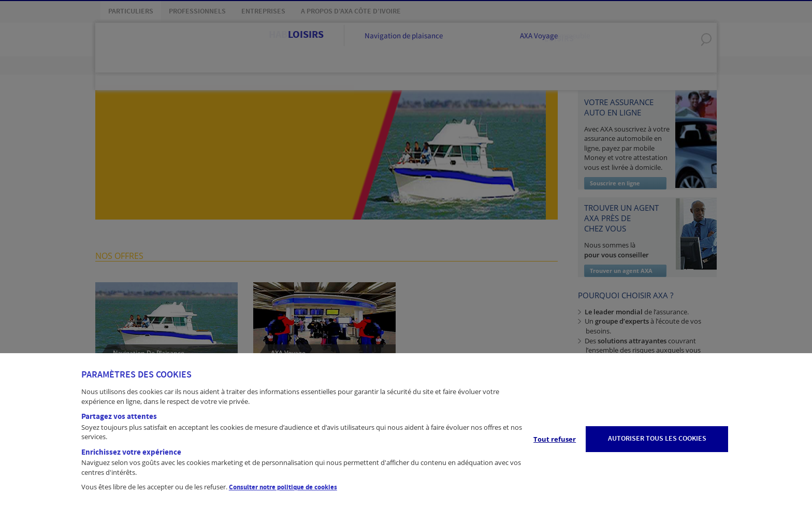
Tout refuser (555, 439)
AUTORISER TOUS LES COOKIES (657, 439)
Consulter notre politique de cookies (283, 487)
